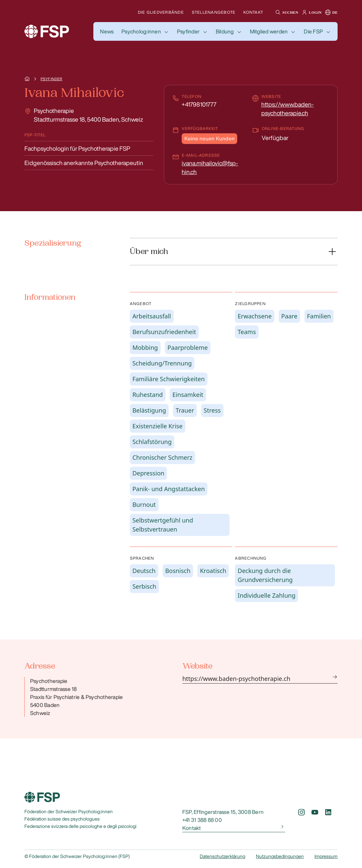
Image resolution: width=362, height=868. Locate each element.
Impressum (326, 856)
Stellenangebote (214, 12)
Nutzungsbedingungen (280, 856)
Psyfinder (188, 31)
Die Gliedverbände (161, 12)
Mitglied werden (269, 31)
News (107, 31)
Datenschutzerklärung (222, 856)
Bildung (225, 31)
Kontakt (253, 12)
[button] (286, 12)
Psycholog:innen (141, 31)
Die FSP (313, 31)
